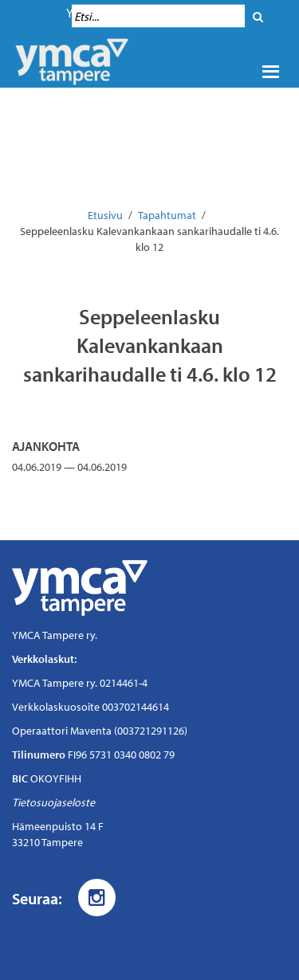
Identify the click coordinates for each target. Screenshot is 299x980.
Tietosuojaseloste (53, 802)
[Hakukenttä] (158, 16)
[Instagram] (97, 898)
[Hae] (258, 16)
